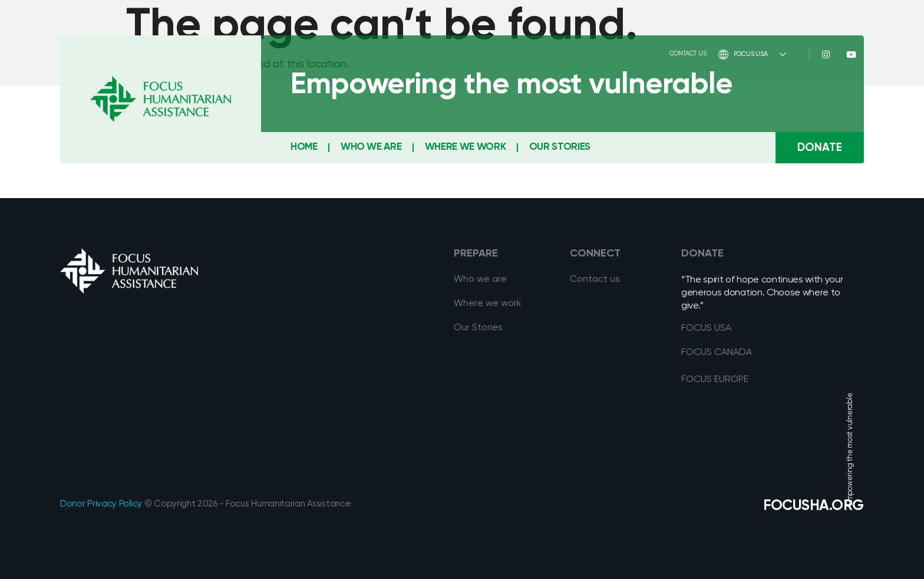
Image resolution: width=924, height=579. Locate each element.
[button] (820, 148)
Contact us (595, 279)
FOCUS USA (752, 55)
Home (304, 147)
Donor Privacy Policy (101, 504)
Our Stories (560, 147)
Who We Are (371, 147)
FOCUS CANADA (717, 353)
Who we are (480, 279)
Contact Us (688, 53)
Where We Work (466, 147)
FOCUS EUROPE (715, 380)
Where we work (488, 304)
